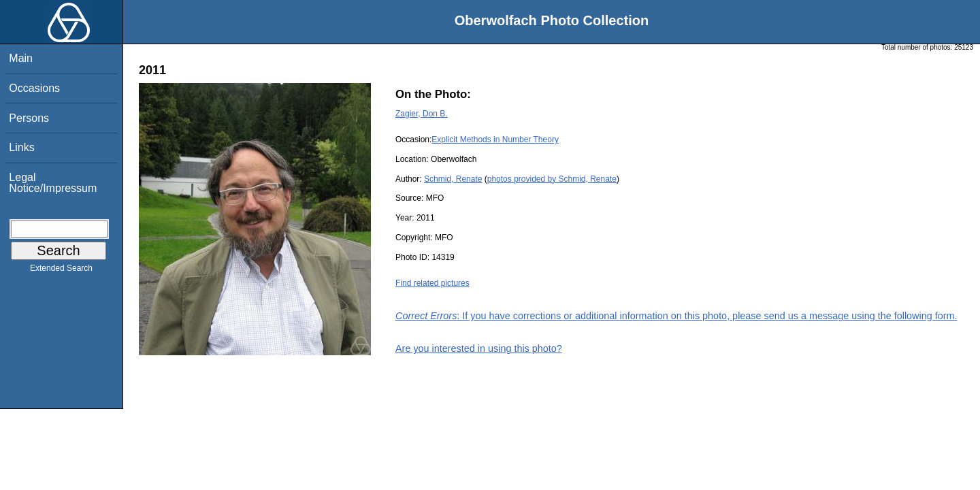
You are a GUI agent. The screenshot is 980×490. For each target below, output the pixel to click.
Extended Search (61, 271)
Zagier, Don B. (422, 114)
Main (21, 58)
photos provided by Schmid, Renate (552, 179)
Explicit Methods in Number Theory (495, 140)
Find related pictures (432, 283)
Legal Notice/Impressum (53, 183)
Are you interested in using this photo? (479, 348)
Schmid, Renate (453, 179)
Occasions (34, 88)
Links (21, 147)
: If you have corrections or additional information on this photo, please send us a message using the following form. (676, 316)
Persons (29, 118)
